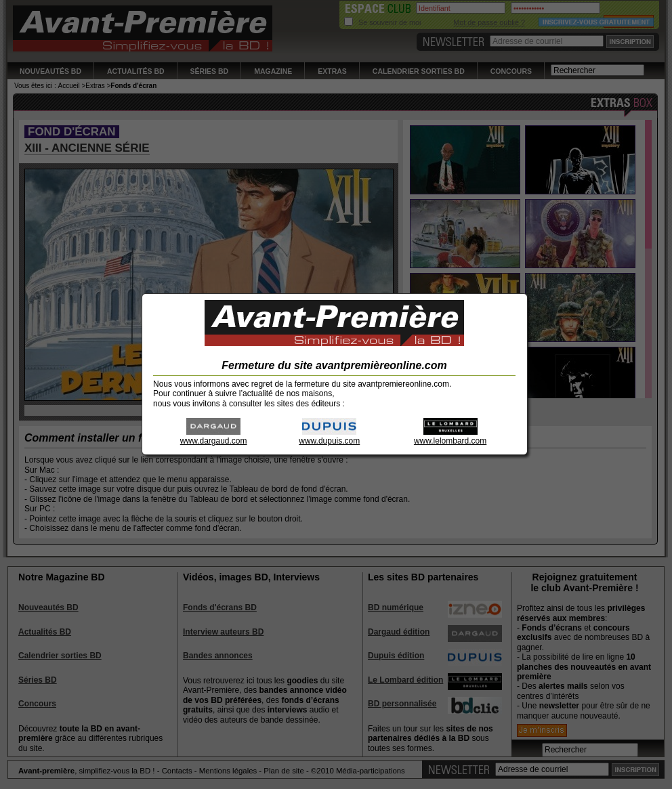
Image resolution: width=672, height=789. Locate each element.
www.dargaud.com (214, 436)
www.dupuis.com (329, 436)
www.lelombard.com (450, 436)
